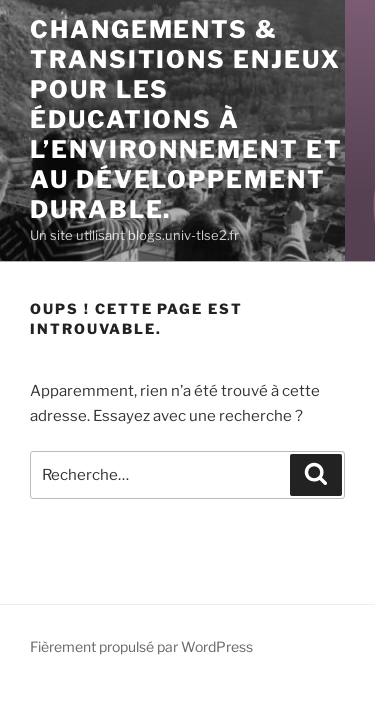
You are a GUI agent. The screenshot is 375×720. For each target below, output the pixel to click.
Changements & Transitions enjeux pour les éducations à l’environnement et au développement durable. (186, 119)
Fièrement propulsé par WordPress (141, 646)
